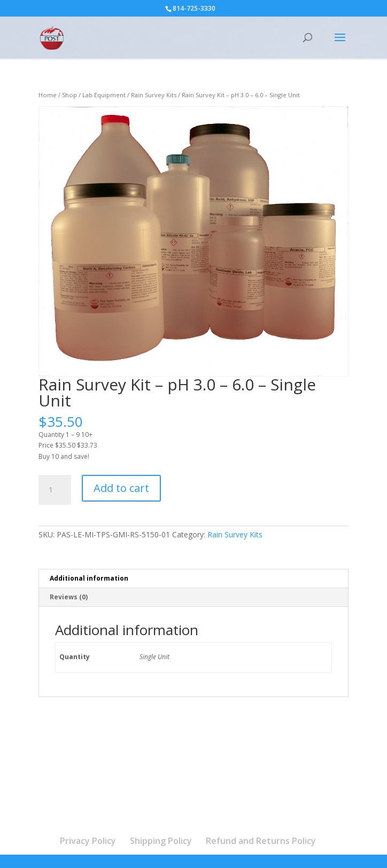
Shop (69, 95)
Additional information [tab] (89, 578)
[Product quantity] (55, 490)
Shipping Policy (161, 841)
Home (48, 95)
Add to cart (121, 488)
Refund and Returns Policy (261, 841)
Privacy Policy (88, 841)
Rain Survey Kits (154, 95)
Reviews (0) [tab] (69, 597)
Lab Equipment (104, 95)
